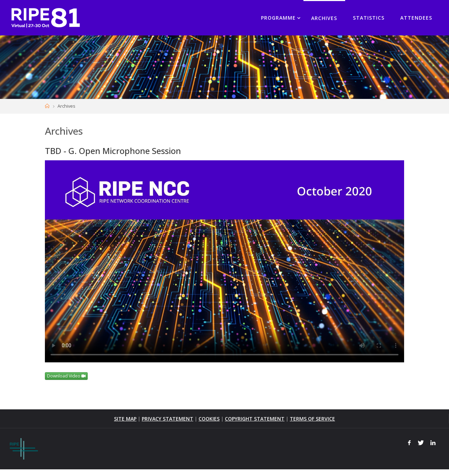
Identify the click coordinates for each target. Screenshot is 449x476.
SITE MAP (125, 419)
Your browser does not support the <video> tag (224, 261)
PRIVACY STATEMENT (167, 419)
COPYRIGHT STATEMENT (255, 419)
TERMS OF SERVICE (312, 419)
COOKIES (209, 419)
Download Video (66, 376)
